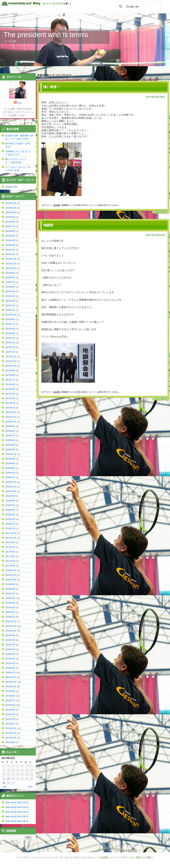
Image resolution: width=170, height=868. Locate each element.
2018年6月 (10, 510)
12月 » (31, 787)
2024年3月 (10, 245)
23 (8, 779)
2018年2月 (10, 524)
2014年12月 (11, 677)
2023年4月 (10, 296)
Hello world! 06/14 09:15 (17, 807)
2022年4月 (10, 338)
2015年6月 (10, 649)
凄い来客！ (52, 87)
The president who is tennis (46, 35)
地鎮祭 (48, 225)
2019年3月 (10, 473)
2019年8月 (10, 463)
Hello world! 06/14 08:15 (17, 821)
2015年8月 (10, 640)
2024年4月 (10, 240)
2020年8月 (10, 431)
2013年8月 (10, 742)
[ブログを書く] (63, 4)
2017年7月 (10, 547)
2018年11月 (11, 487)
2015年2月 (10, 668)
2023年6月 (10, 287)
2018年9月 (10, 496)
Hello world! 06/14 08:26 (17, 817)
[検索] (138, 7)
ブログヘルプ (127, 857)
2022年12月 (11, 315)
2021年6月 (10, 384)
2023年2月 (10, 305)
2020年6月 (10, 440)
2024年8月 (10, 222)
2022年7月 (10, 324)
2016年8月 (10, 589)
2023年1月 (10, 310)
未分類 (57, 205)
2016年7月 (10, 594)
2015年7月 (10, 645)
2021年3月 (10, 398)
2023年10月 (11, 268)
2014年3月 (10, 714)
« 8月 (4, 787)
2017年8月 (10, 542)
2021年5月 (10, 389)
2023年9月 (10, 273)
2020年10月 (11, 422)
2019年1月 (10, 477)
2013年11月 (11, 733)
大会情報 (104, 857)
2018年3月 (10, 519)
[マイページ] (49, 4)
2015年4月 (10, 659)
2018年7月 (10, 505)
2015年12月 (11, 622)
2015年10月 (11, 631)
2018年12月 (11, 482)
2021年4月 (10, 394)
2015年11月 (11, 626)
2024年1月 (10, 254)
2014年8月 (10, 696)
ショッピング (40, 857)
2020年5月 (10, 445)
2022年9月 (10, 319)
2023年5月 (10, 292)
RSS (20, 103)
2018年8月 (10, 501)
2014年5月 (10, 710)
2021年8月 (10, 375)
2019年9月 (10, 459)
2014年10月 (11, 687)
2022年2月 (10, 347)
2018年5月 (10, 515)
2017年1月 (10, 566)
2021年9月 (10, 371)
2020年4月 (10, 450)
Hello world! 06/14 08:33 (17, 812)
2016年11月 (11, 575)
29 (4, 783)
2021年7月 (10, 380)
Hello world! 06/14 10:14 (17, 803)
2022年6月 (10, 329)
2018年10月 (11, 491)
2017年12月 (11, 533)
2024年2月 (10, 250)
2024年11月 (11, 208)
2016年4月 (10, 603)
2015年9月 (10, 635)
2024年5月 (10, 236)
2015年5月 (10, 654)
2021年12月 (11, 357)
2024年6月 (10, 231)
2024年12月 (11, 203)
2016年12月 (11, 570)
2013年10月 (11, 738)
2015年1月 (10, 673)
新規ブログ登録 (144, 857)
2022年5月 (10, 333)
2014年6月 (10, 705)
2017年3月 (10, 556)
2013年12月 (11, 728)
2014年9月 (10, 691)
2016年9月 (10, 584)
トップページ (25, 857)
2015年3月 (10, 663)
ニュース (53, 857)
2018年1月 (10, 529)
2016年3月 (10, 608)
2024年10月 (11, 213)
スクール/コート (89, 857)
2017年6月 (10, 552)
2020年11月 (11, 417)
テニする (75, 857)
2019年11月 (11, 454)
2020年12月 (11, 412)
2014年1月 (10, 724)
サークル (64, 857)
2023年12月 (11, 259)
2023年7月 (10, 282)
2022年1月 (10, 352)
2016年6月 (10, 598)
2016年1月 (10, 617)
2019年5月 (10, 468)
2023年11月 (11, 264)
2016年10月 (11, 580)
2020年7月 (10, 436)
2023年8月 (10, 278)
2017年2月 (10, 561)
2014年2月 (10, 719)
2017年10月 (11, 538)
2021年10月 (11, 366)
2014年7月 (10, 701)
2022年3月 (10, 343)
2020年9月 (10, 426)
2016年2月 (10, 612)
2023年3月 (10, 301)
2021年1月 (10, 408)
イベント (114, 857)
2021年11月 (11, 361)
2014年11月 (11, 682)
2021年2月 (10, 403)
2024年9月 (10, 217)
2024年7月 (10, 226)
